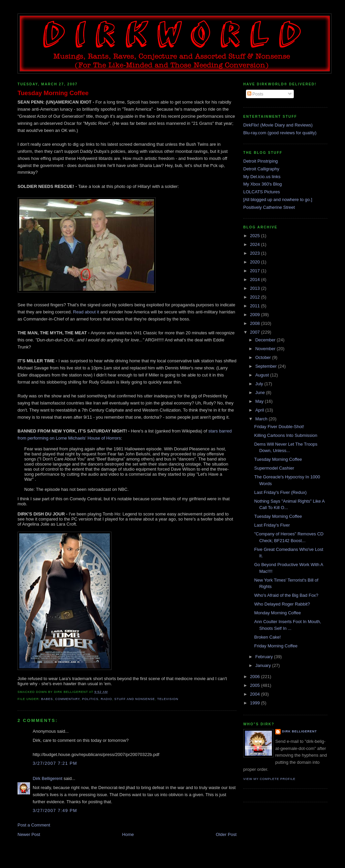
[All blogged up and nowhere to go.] (278, 200)
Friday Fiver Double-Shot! (279, 427)
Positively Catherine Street (269, 207)
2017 (256, 271)
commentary (68, 699)
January (264, 665)
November (266, 349)
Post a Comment (34, 825)
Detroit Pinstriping (261, 161)
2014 (256, 279)
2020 (256, 262)
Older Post (226, 834)
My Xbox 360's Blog (263, 184)
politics (90, 699)
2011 (256, 306)
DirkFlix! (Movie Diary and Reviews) (278, 125)
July (260, 384)
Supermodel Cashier (274, 468)
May (260, 401)
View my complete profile (269, 779)
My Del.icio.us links (262, 177)
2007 (256, 332)
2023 (256, 253)
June (261, 393)
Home (128, 834)
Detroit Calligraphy (261, 169)
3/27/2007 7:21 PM (55, 763)
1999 (256, 703)
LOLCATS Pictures (262, 192)
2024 (256, 244)
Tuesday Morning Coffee (53, 93)
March (262, 419)
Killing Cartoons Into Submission (286, 435)
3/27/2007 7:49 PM (55, 810)
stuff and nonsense (134, 699)
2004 (256, 694)
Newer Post (29, 834)
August (263, 375)
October (264, 357)
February (265, 657)
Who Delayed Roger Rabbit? (282, 604)
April (260, 410)
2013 (256, 288)
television (168, 699)
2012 (256, 297)
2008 (256, 323)
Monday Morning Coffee (277, 613)
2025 (256, 236)
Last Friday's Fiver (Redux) (280, 492)
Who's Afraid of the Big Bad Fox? (286, 595)
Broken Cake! (267, 637)
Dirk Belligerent (48, 778)
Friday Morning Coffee (276, 646)
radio (106, 699)
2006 (256, 677)
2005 (256, 685)
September (267, 366)
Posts (255, 94)
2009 (256, 315)
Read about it (86, 312)
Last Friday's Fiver (272, 525)
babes (47, 699)
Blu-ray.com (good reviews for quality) (280, 133)
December (266, 340)
